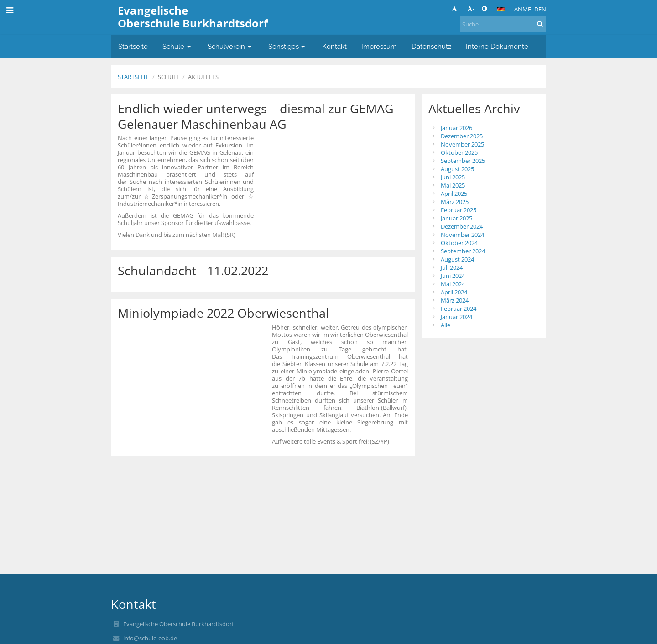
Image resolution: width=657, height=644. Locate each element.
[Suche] (503, 24)
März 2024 (455, 300)
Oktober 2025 (459, 152)
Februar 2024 (459, 309)
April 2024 (454, 292)
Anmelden (530, 9)
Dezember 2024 (462, 226)
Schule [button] (178, 46)
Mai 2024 (453, 284)
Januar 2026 (456, 128)
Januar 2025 (456, 218)
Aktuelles (203, 77)
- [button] (471, 9)
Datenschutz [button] (431, 46)
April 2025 (454, 194)
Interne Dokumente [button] (497, 46)
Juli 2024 (452, 267)
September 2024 (463, 251)
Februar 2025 (459, 210)
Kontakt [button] (334, 46)
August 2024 (457, 259)
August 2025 (457, 169)
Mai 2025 (453, 185)
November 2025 (462, 144)
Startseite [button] (133, 46)
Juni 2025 (453, 177)
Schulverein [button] (231, 46)
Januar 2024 (456, 317)
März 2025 (455, 202)
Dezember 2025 (462, 136)
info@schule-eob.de (150, 638)
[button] (501, 9)
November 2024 (462, 235)
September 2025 (463, 161)
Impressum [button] (379, 46)
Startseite (133, 77)
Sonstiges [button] (288, 46)
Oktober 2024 (459, 243)
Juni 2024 (453, 276)
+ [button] (456, 9)
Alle (446, 325)
